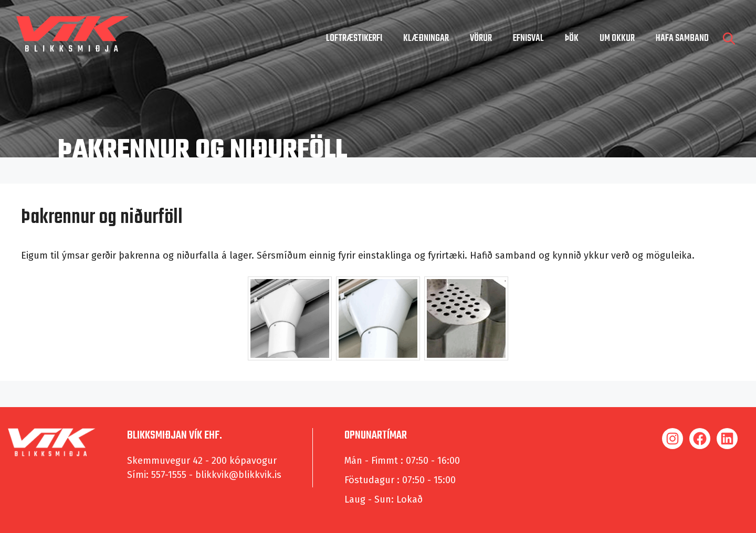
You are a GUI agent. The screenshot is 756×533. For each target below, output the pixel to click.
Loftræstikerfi (354, 39)
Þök (572, 39)
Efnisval (528, 39)
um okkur (617, 39)
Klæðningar (426, 39)
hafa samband (682, 39)
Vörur (481, 39)
